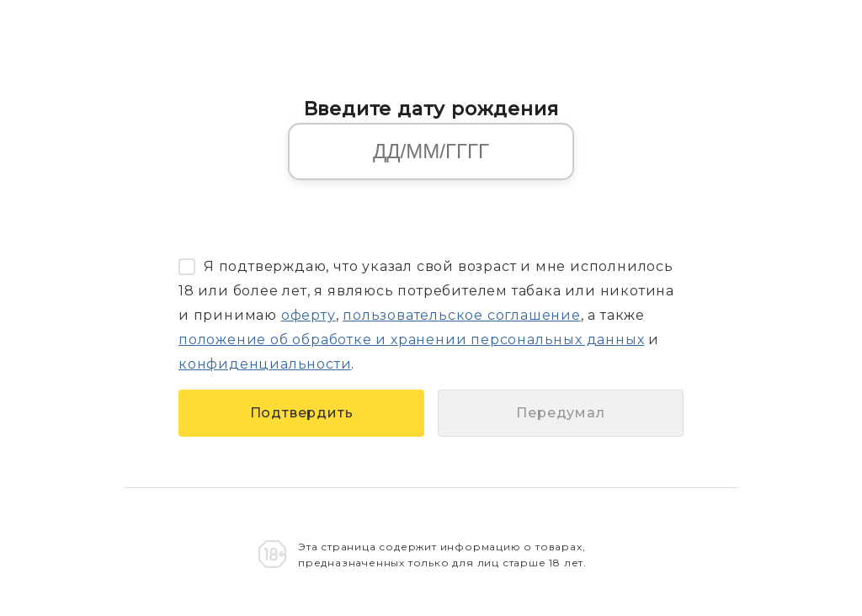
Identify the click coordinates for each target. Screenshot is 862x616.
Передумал (560, 413)
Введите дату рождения (431, 109)
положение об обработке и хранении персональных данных (411, 340)
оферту (309, 315)
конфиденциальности (265, 364)
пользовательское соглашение (462, 315)
